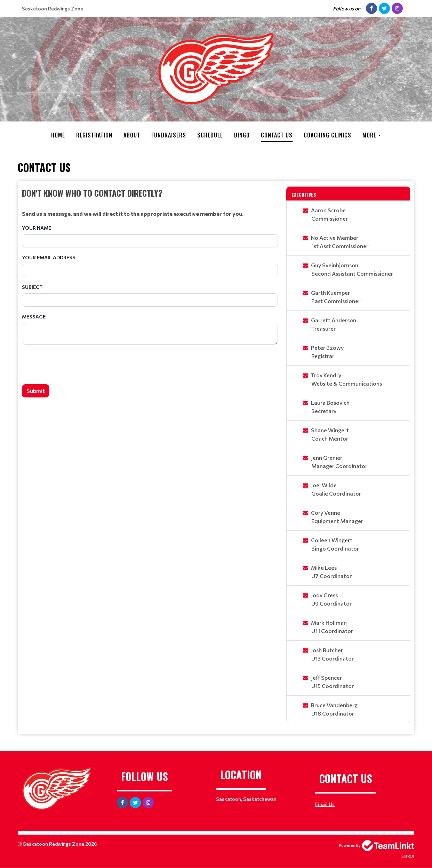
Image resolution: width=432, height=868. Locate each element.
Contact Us (277, 135)
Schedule (210, 135)
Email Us (325, 804)
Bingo (242, 135)
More (369, 135)
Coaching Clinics (327, 135)
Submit (36, 391)
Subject (32, 287)
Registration (94, 135)
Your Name (37, 228)
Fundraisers (169, 135)
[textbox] (150, 202)
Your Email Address (49, 257)
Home (58, 135)
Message (34, 317)
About (132, 135)
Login (408, 855)
